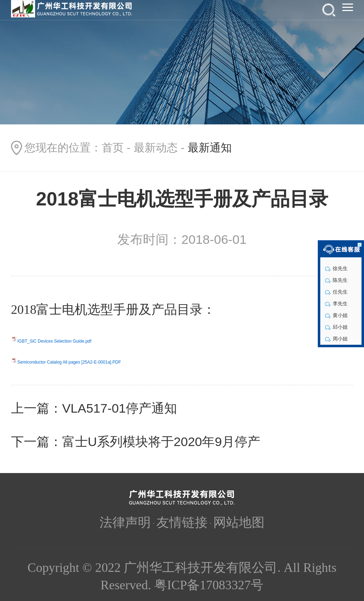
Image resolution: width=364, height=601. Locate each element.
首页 (113, 148)
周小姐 (336, 339)
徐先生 (336, 268)
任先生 (336, 292)
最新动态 (156, 148)
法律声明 (125, 522)
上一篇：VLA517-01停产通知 (94, 408)
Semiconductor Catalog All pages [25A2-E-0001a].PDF (69, 362)
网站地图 (239, 522)
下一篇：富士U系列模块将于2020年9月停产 (136, 442)
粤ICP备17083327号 (209, 585)
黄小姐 (336, 315)
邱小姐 (336, 327)
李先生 (336, 304)
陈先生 (336, 280)
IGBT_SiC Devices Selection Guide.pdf (54, 341)
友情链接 (182, 522)
